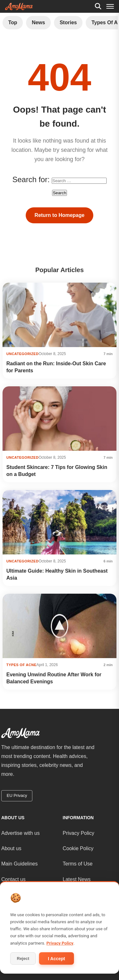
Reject (23, 958)
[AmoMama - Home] (19, 7)
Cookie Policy (78, 848)
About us (11, 848)
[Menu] (110, 6)
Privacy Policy (79, 833)
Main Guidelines (20, 864)
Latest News (77, 879)
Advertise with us (20, 833)
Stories (68, 22)
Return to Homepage (60, 215)
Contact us (13, 879)
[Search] (98, 6)
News (38, 22)
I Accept (56, 959)
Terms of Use (78, 864)
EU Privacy (17, 795)
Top (13, 22)
